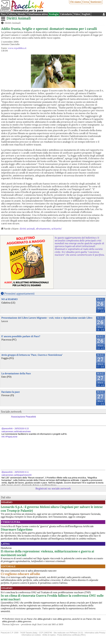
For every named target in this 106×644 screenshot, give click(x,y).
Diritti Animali (19, 18)
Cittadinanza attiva (37, 14)
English (86, 14)
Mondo (21, 14)
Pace (3, 14)
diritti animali (27, 229)
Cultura (12, 14)
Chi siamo (75, 2)
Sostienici (96, 2)
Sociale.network (11, 412)
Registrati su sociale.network (53, 488)
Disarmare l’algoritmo (17, 529)
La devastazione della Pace (16, 373)
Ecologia (54, 14)
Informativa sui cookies (31, 635)
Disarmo (7, 502)
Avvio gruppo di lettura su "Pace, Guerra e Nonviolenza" (32, 355)
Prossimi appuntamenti (19, 293)
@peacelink (7, 428)
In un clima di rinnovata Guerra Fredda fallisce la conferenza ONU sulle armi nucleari (52, 597)
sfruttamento (43, 229)
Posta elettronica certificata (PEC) (71, 635)
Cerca (86, 2)
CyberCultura (11, 522)
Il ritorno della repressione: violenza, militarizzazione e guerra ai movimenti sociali (47, 553)
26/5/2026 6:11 (22, 472)
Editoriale (8, 566)
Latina (5, 544)
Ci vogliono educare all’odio (20, 574)
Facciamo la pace (11, 392)
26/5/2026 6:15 (22, 428)
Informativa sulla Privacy (95, 633)
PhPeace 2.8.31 (76, 633)
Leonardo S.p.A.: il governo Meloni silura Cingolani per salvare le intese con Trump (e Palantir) (52, 509)
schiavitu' (57, 229)
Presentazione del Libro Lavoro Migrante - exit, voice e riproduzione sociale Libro (47, 318)
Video (77, 14)
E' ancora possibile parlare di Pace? (21, 336)
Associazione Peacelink (24, 417)
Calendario (66, 14)
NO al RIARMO (9, 299)
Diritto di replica (49, 635)
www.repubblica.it (17, 48)
